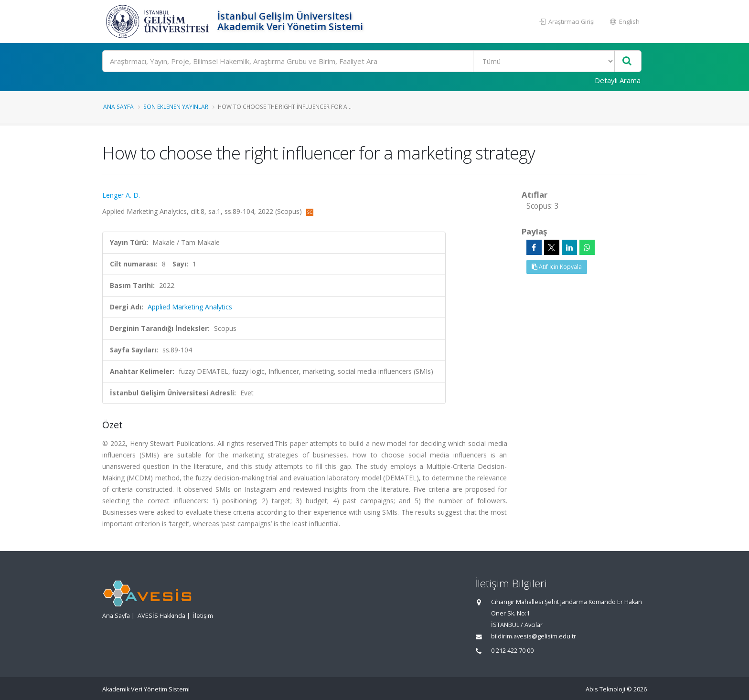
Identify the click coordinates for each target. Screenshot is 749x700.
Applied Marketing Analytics (190, 307)
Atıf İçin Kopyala (557, 267)
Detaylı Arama (618, 80)
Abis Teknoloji (605, 689)
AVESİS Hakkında (161, 616)
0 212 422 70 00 (512, 651)
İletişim (203, 616)
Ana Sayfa (118, 106)
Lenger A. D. (121, 195)
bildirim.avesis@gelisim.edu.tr (534, 636)
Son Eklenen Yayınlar (176, 106)
